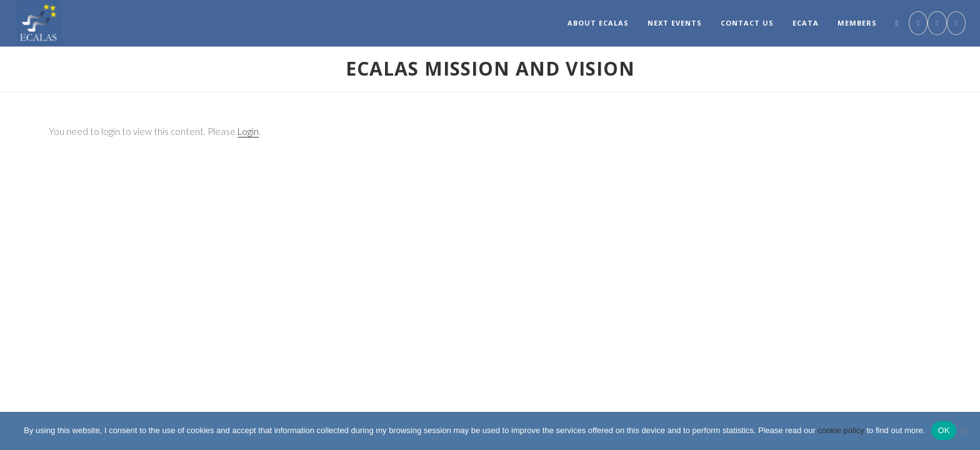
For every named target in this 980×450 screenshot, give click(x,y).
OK (943, 430)
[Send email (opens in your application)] (956, 23)
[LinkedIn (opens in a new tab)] (937, 23)
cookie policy (841, 430)
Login (248, 131)
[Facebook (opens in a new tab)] (918, 23)
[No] (964, 431)
